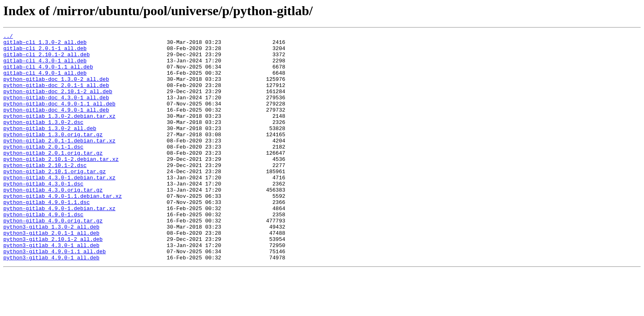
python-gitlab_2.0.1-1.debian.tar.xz (59, 163)
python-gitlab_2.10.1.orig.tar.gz (55, 199)
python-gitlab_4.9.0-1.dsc (43, 251)
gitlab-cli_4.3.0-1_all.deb (45, 66)
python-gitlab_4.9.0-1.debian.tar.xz (59, 244)
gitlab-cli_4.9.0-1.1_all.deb (48, 74)
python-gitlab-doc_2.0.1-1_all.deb (56, 96)
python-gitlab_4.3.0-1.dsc (43, 214)
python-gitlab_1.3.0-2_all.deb (50, 148)
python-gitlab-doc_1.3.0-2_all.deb (56, 89)
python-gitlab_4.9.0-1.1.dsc (47, 236)
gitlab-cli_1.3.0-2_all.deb (45, 44)
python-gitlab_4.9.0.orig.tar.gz (53, 259)
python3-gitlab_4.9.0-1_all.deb (51, 303)
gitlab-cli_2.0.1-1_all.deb (45, 52)
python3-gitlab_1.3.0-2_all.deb (51, 266)
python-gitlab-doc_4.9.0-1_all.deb (56, 126)
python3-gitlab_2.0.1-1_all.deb (51, 273)
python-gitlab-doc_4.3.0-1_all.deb (56, 111)
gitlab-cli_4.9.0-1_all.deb (45, 81)
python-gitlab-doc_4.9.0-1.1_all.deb (59, 118)
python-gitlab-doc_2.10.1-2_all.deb (58, 103)
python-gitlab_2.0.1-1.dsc (43, 170)
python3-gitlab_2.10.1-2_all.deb (53, 281)
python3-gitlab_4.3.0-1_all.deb (51, 288)
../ (8, 37)
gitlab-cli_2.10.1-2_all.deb (47, 59)
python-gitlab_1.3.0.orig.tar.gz (53, 155)
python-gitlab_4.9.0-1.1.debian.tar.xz (63, 229)
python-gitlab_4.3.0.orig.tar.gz (53, 222)
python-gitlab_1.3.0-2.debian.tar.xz (59, 133)
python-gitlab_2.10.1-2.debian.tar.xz (61, 185)
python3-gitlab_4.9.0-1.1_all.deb (55, 295)
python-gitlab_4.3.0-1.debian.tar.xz (59, 207)
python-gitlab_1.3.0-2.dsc (43, 140)
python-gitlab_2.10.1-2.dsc (45, 192)
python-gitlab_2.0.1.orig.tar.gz (53, 177)
